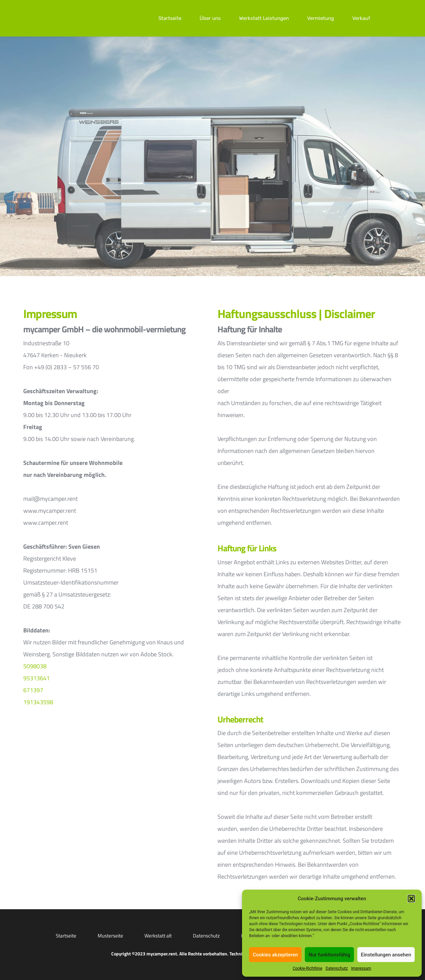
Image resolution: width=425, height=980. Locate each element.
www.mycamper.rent (50, 511)
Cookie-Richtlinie (307, 968)
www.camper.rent (46, 523)
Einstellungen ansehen (386, 955)
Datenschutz (337, 968)
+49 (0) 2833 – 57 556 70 (67, 367)
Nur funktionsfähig (329, 955)
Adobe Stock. (157, 654)
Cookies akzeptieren (275, 955)
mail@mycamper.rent (50, 499)
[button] (411, 899)
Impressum (361, 968)
